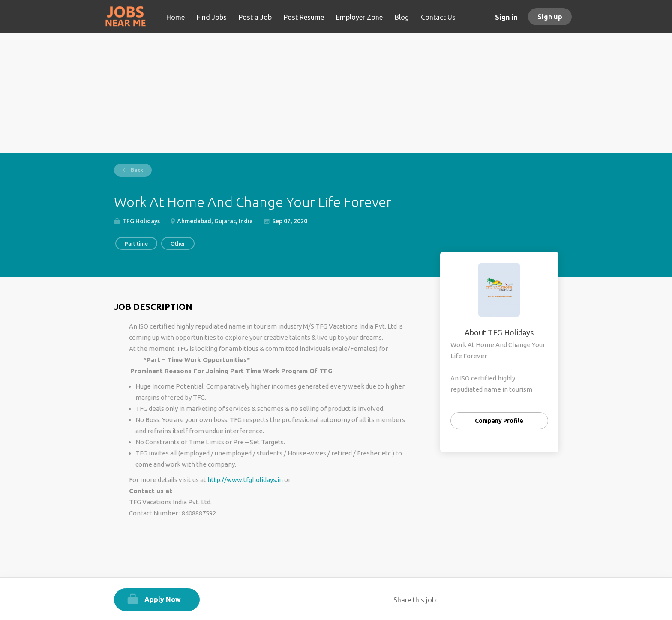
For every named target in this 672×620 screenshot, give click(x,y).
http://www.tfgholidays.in (245, 480)
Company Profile (499, 421)
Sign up (550, 17)
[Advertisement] (336, 93)
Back (136, 170)
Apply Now (163, 599)
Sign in (506, 17)
